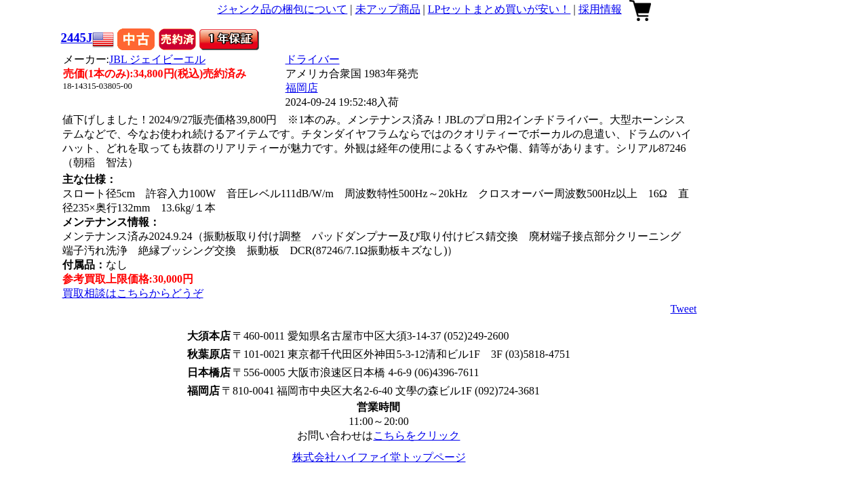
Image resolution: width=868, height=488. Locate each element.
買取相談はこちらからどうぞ (133, 293)
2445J (77, 38)
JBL (157, 59)
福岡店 (302, 88)
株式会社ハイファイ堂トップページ (379, 457)
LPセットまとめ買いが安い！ (499, 9)
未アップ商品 (388, 9)
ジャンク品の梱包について (282, 9)
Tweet (684, 309)
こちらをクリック (416, 435)
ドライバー (313, 59)
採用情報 (600, 9)
